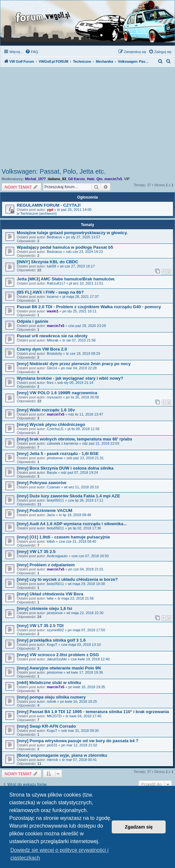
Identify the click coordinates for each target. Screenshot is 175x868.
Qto (100, 179)
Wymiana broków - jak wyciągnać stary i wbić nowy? (70, 378)
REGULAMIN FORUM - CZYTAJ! (49, 205)
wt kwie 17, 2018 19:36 (85, 672)
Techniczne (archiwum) (38, 213)
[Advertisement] (87, 119)
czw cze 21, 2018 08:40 (77, 541)
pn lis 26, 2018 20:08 (82, 397)
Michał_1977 (35, 179)
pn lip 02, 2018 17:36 (84, 528)
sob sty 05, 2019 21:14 (75, 383)
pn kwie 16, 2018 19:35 (87, 687)
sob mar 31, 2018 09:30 (80, 731)
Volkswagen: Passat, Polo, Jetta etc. (54, 171)
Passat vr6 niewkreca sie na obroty (52, 336)
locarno (53, 297)
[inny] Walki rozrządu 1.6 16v (46, 410)
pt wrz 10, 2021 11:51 (86, 283)
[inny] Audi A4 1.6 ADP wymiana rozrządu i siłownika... (72, 524)
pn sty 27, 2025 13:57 (83, 237)
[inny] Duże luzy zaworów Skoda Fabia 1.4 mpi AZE (68, 496)
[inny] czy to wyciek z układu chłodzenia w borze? (67, 579)
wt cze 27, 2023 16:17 (77, 266)
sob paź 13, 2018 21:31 (85, 458)
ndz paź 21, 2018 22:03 (101, 443)
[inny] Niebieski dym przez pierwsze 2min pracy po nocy (74, 364)
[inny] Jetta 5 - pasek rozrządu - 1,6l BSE (58, 454)
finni (50, 383)
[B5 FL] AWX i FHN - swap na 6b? (50, 292)
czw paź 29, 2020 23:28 (87, 326)
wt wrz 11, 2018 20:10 (81, 487)
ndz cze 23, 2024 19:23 (84, 252)
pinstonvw (55, 458)
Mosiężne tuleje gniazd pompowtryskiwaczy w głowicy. (72, 233)
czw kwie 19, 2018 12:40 (90, 659)
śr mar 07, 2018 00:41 (79, 760)
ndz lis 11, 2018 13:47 (86, 414)
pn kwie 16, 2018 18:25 (79, 701)
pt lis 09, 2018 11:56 (83, 429)
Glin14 (52, 368)
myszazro (54, 397)
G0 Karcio (77, 179)
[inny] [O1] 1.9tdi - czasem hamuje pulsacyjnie (63, 537)
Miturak (53, 340)
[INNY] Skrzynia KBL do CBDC (47, 262)
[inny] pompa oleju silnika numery (51, 697)
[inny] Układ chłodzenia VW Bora (50, 594)
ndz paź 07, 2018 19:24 (79, 472)
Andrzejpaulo (57, 556)
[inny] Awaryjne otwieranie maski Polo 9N (59, 668)
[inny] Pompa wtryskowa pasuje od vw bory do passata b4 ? (78, 741)
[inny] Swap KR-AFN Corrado (46, 726)
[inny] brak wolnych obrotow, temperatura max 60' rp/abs (74, 439)
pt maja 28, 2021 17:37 (81, 297)
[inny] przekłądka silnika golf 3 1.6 (51, 640)
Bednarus (54, 237)
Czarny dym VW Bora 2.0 (42, 349)
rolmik (51, 701)
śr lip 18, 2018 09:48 (75, 515)
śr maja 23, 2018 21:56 (76, 598)
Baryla (52, 472)
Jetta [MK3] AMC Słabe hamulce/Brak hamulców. (66, 279)
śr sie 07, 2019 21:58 (79, 340)
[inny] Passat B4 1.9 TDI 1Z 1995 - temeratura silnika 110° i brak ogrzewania (93, 712)
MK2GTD (54, 716)
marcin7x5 (113, 179)
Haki (91, 179)
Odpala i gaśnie (32, 321)
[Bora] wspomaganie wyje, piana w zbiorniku (62, 755)
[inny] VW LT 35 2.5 (36, 552)
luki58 (51, 266)
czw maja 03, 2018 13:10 (81, 645)
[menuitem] (32, 52)
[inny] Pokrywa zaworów (41, 483)
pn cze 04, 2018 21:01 (86, 569)
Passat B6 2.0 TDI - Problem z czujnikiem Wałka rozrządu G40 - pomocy (89, 307)
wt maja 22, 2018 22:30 (85, 613)
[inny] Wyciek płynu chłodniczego (51, 424)
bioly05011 (55, 500)
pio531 (52, 745)
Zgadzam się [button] (139, 827)
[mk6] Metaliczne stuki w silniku (49, 683)
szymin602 (55, 630)
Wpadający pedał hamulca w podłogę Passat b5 (65, 247)
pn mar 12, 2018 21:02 (79, 745)
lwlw (50, 598)
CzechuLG (55, 429)
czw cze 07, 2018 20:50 (90, 556)
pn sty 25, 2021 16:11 (79, 311)
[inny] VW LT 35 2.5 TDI (40, 626)
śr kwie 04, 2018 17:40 (83, 716)
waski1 (53, 311)
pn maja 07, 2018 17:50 (87, 630)
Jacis (51, 515)
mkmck (52, 760)
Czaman (53, 487)
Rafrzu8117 (56, 283)
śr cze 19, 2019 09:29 (83, 353)
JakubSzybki (57, 659)
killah (51, 541)
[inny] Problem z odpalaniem (46, 565)
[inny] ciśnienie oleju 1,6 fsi (44, 608)
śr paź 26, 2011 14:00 (74, 210)
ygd (50, 210)
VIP (127, 179)
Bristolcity (54, 353)
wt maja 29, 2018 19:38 (86, 584)
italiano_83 (57, 179)
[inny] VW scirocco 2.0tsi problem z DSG (58, 655)
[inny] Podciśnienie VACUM (45, 510)
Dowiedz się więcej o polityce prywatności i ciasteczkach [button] (59, 854)
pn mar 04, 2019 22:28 (79, 368)
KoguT (52, 645)
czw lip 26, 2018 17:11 (85, 500)
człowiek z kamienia (62, 443)
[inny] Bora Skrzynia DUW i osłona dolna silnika (65, 468)
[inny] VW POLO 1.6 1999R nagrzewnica (57, 393)
